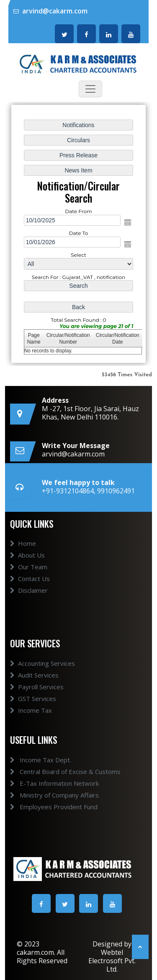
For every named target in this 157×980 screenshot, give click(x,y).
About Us (27, 565)
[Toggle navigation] (90, 89)
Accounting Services (42, 673)
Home (23, 553)
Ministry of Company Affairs (45, 795)
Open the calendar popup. (128, 222)
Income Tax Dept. (31, 760)
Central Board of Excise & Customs (56, 771)
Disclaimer (29, 600)
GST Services (33, 708)
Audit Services (34, 685)
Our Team (29, 577)
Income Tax (31, 720)
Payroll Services (37, 696)
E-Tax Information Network (45, 783)
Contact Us (30, 589)
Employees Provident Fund (44, 807)
